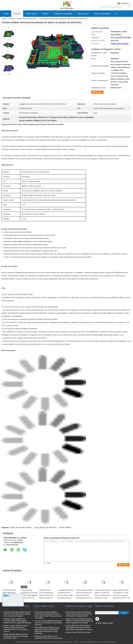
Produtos (17, 14)
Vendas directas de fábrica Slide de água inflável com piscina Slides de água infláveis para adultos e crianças (79, 628)
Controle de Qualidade (63, 14)
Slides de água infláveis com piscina (78, 632)
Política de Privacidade (23, 642)
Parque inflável (65, 527)
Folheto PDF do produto (120, 44)
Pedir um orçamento (102, 14)
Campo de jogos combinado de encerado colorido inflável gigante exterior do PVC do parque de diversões (29, 595)
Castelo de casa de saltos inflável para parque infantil (9, 593)
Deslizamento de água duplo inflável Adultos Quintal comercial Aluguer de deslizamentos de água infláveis (79, 614)
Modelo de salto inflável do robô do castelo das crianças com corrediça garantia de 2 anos (16, 636)
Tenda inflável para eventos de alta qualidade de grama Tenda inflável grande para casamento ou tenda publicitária (47, 630)
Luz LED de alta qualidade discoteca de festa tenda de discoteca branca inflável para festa (48, 623)
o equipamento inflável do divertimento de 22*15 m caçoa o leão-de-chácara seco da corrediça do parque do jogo (66, 597)
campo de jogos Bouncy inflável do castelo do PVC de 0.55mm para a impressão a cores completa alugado (103, 595)
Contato (99, 92)
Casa (6, 14)
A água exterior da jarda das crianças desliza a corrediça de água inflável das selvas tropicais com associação (79, 621)
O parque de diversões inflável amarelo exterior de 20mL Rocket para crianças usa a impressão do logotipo (17, 614)
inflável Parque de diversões (27, 19)
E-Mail (99, 623)
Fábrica (46, 14)
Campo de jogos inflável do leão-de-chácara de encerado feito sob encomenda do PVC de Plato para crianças (84, 595)
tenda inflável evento (44, 606)
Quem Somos (32, 14)
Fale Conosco (83, 14)
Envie (124, 613)
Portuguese (125, 3)
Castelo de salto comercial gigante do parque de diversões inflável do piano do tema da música (46, 595)
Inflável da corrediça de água (79, 606)
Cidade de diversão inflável (21, 527)
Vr (117, 14)
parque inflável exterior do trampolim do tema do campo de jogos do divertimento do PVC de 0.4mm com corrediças (121, 595)
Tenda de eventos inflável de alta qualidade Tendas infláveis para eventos (49, 637)
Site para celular (102, 626)
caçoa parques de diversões (45, 527)
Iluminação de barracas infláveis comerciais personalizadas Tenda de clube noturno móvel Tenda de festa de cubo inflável (48, 615)
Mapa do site (108, 623)
